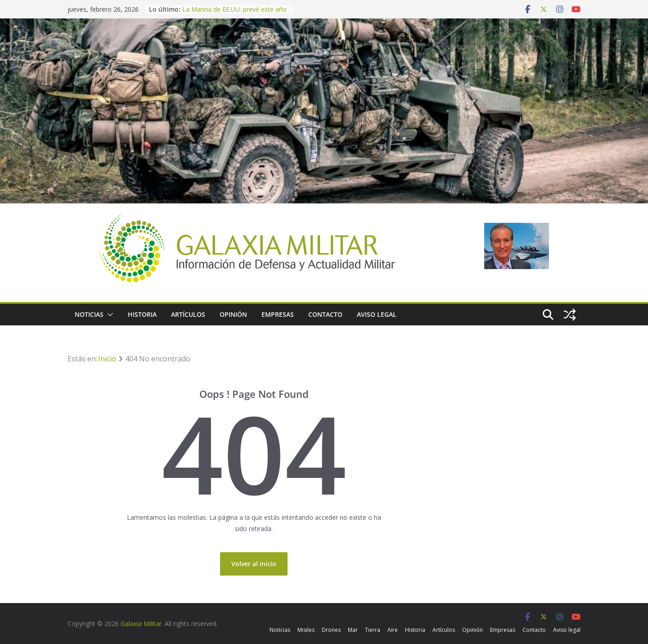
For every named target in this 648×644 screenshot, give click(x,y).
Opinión (233, 314)
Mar (353, 630)
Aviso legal (377, 314)
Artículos (188, 314)
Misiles (306, 630)
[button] (108, 315)
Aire (393, 630)
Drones (331, 630)
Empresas (278, 314)
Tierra (373, 630)
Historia (142, 314)
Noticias (89, 314)
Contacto (325, 314)
